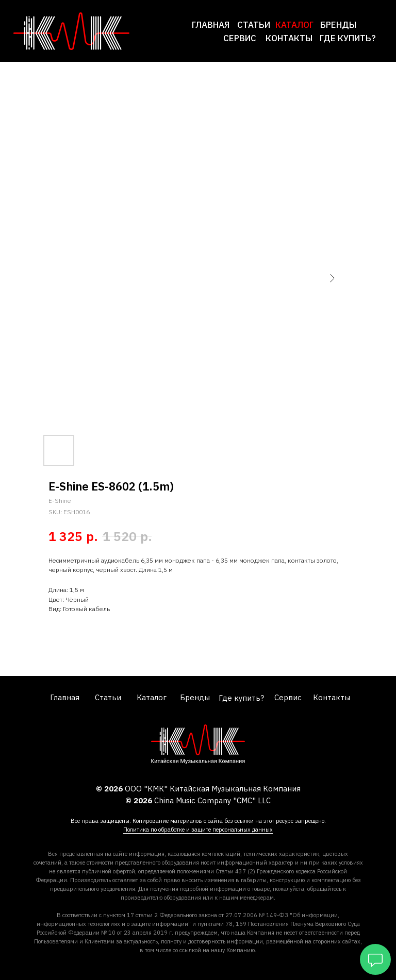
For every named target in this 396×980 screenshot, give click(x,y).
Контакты (289, 38)
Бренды (338, 25)
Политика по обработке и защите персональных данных (198, 830)
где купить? (348, 38)
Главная (211, 25)
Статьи (254, 25)
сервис (240, 38)
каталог (294, 25)
